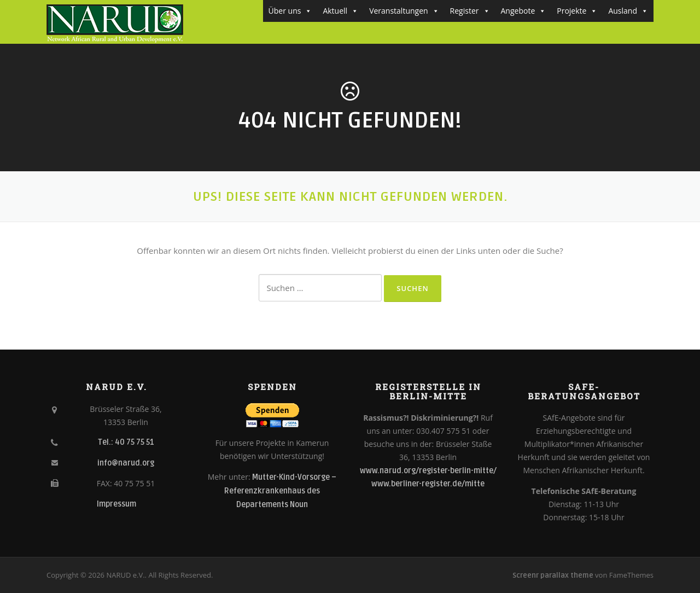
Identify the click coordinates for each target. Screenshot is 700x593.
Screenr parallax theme (553, 575)
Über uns (290, 11)
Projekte (577, 11)
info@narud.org (126, 463)
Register (470, 11)
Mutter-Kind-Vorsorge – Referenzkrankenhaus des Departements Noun (280, 491)
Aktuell (340, 11)
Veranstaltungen (404, 11)
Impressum (116, 504)
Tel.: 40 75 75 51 (126, 442)
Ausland (628, 11)
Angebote (524, 11)
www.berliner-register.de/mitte (428, 484)
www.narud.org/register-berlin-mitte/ (428, 471)
